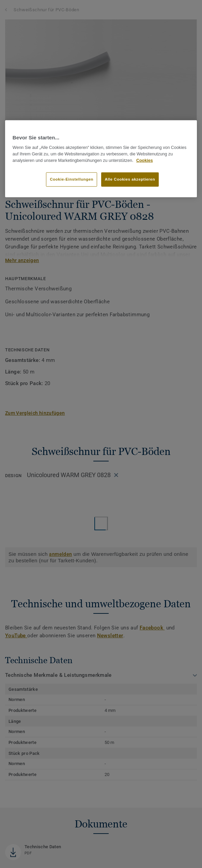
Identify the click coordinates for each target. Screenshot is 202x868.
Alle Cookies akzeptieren (130, 179)
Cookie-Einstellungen (72, 179)
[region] (101, 159)
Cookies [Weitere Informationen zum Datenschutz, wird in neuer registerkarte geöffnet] (145, 161)
